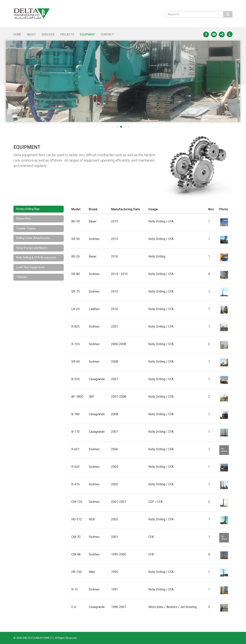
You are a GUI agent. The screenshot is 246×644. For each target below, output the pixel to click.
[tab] (39, 209)
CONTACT (107, 34)
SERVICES (48, 34)
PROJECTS (67, 34)
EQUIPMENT (88, 34)
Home (17, 34)
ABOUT (31, 34)
